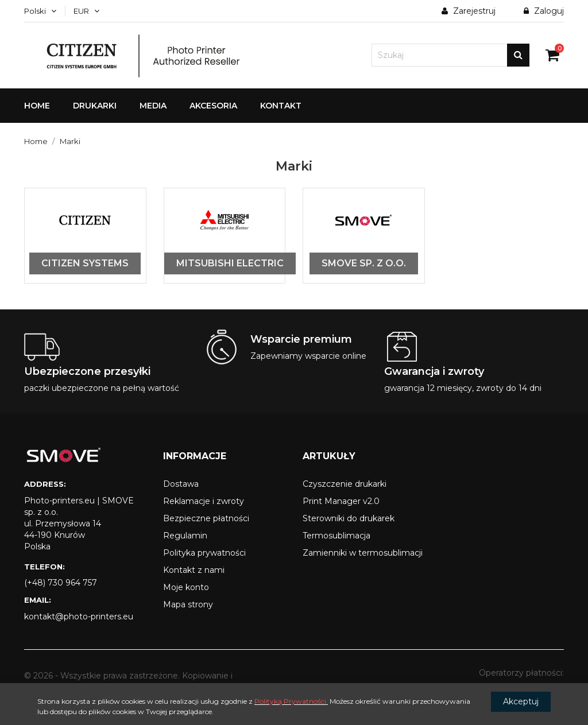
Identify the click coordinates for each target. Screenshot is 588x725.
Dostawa (181, 484)
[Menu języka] (40, 11)
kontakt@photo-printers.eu (79, 617)
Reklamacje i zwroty (204, 501)
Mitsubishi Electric (230, 263)
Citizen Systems (85, 263)
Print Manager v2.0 (341, 501)
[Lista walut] (86, 11)
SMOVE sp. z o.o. (364, 263)
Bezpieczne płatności (206, 518)
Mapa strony (188, 604)
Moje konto (186, 587)
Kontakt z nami (194, 570)
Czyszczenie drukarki (345, 484)
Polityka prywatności (204, 553)
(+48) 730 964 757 (61, 583)
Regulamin (185, 536)
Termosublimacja (336, 536)
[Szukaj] (450, 55)
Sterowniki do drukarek (349, 518)
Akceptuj (521, 701)
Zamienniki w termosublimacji (363, 553)
